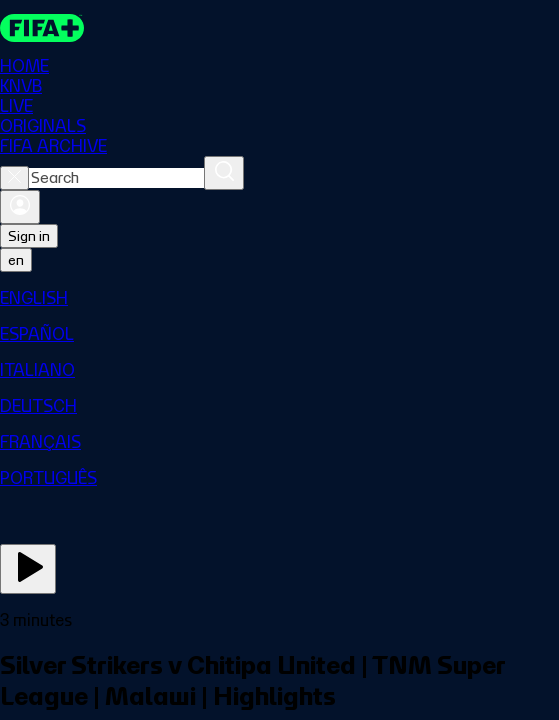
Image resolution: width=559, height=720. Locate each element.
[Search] (224, 173)
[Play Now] (28, 569)
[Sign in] (20, 207)
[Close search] (14, 178)
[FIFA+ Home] (42, 28)
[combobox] (116, 178)
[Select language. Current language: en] (16, 260)
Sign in (29, 236)
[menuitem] (279, 298)
